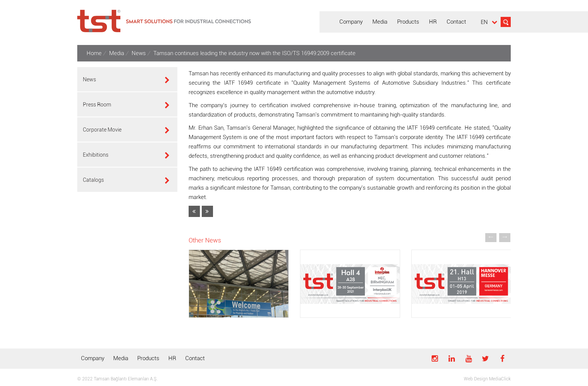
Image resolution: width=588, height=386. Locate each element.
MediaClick (500, 379)
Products (148, 358)
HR (172, 358)
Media (121, 358)
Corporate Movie (102, 130)
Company (93, 358)
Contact (195, 358)
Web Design (476, 379)
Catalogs (93, 180)
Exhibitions (96, 155)
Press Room (97, 105)
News (89, 79)
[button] (491, 236)
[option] (239, 288)
